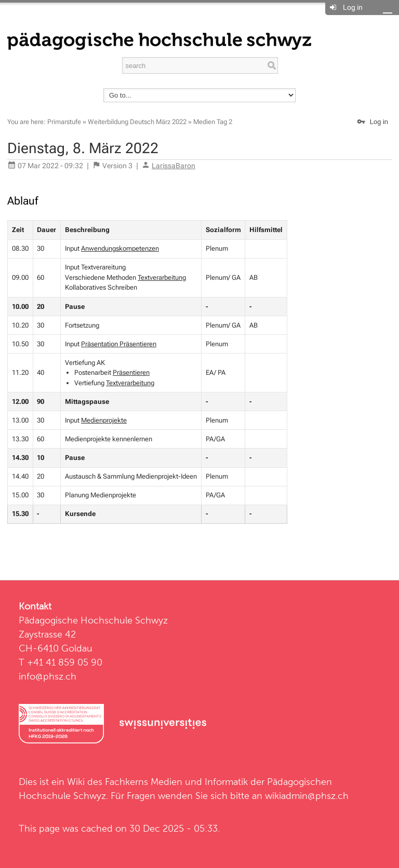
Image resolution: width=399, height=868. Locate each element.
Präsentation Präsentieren (119, 344)
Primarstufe (64, 122)
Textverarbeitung (162, 277)
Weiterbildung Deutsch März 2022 (137, 122)
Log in (353, 7)
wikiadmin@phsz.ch (307, 796)
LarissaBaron (174, 166)
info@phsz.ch (48, 676)
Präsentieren (131, 372)
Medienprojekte (104, 420)
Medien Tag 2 (213, 122)
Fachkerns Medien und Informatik (176, 782)
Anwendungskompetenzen (120, 248)
